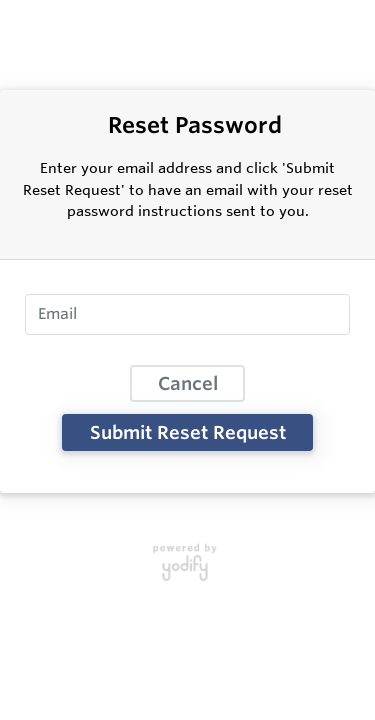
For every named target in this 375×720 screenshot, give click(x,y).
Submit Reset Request (188, 432)
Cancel (188, 383)
